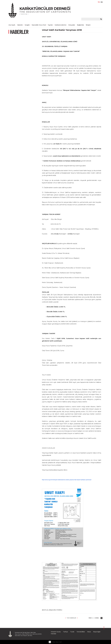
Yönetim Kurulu (56, 632)
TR (99, 2)
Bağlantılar (80, 25)
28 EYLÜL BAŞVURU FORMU (52, 610)
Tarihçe (65, 632)
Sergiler (27, 25)
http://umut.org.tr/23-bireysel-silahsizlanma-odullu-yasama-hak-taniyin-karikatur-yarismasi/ (67, 480)
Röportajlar (97, 632)
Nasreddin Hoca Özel (39, 25)
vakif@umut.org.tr (73, 234)
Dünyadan (72, 25)
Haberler (20, 25)
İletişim (88, 25)
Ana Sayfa (12, 25)
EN (102, 2)
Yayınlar (50, 25)
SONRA (97, 618)
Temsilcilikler (81, 632)
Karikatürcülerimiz (61, 25)
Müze (89, 632)
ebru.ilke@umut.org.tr (58, 234)
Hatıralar (54, 634)
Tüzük (72, 632)
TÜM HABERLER (71, 618)
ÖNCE (90, 618)
